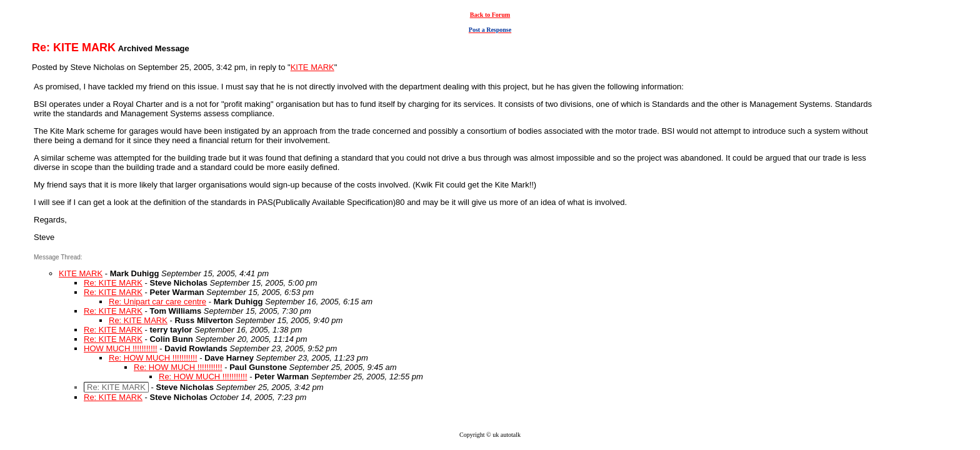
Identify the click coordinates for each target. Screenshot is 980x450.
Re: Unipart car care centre (157, 302)
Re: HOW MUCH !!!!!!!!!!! (153, 358)
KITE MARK (312, 67)
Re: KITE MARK (113, 283)
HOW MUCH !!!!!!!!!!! (121, 348)
